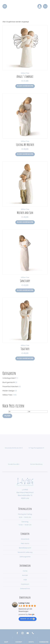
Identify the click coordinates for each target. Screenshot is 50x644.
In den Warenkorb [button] (25, 86)
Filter (7, 416)
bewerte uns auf (28, 619)
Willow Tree (25, 73)
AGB (25, 580)
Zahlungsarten (25, 557)
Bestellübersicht (25, 548)
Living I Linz (24, 603)
